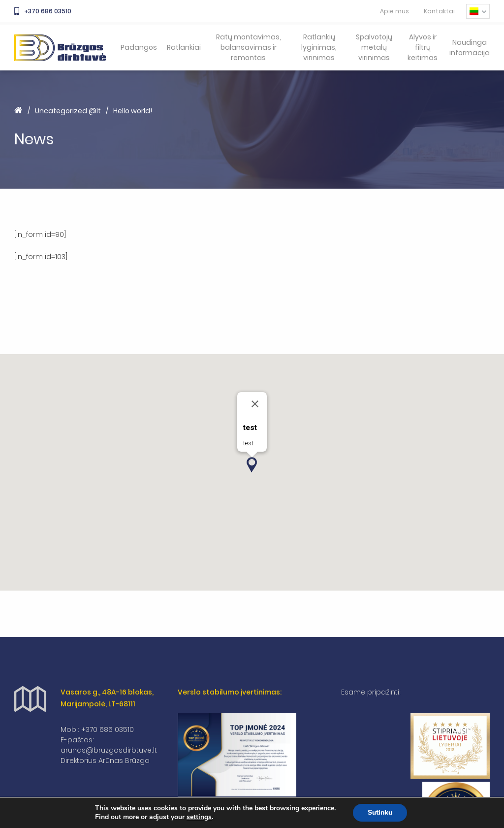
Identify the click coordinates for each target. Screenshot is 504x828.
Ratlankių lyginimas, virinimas (319, 47)
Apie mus (394, 11)
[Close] (255, 404)
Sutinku (380, 812)
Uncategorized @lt (68, 111)
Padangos (139, 47)
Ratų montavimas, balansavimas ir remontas (249, 47)
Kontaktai (439, 11)
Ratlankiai (184, 47)
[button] (252, 465)
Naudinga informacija (470, 48)
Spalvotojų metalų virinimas (374, 47)
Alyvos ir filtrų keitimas (423, 47)
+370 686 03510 (43, 11)
